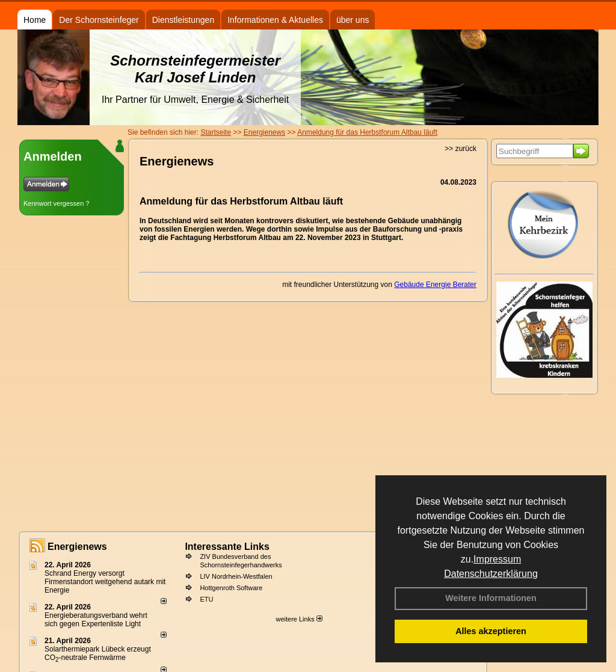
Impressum (497, 559)
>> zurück (460, 149)
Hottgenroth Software (231, 588)
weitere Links (299, 619)
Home (35, 20)
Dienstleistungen (183, 20)
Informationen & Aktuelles (275, 20)
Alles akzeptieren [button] (491, 631)
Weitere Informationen (491, 598)
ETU (206, 599)
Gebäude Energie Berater (435, 285)
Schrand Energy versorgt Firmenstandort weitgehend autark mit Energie (105, 582)
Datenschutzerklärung (491, 574)
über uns (353, 20)
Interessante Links (227, 547)
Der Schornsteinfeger (99, 20)
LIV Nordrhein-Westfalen (236, 576)
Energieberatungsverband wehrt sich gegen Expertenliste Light (96, 620)
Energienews (77, 547)
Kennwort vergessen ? (56, 203)
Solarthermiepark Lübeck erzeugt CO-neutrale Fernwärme (98, 653)
